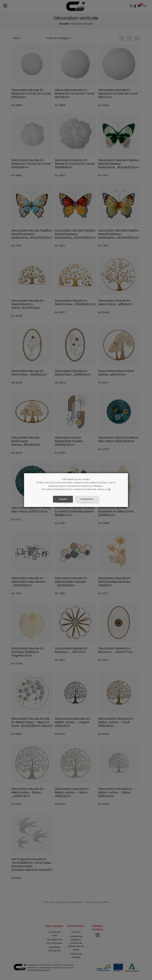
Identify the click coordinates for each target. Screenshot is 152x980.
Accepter (63, 499)
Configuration (87, 499)
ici (109, 489)
